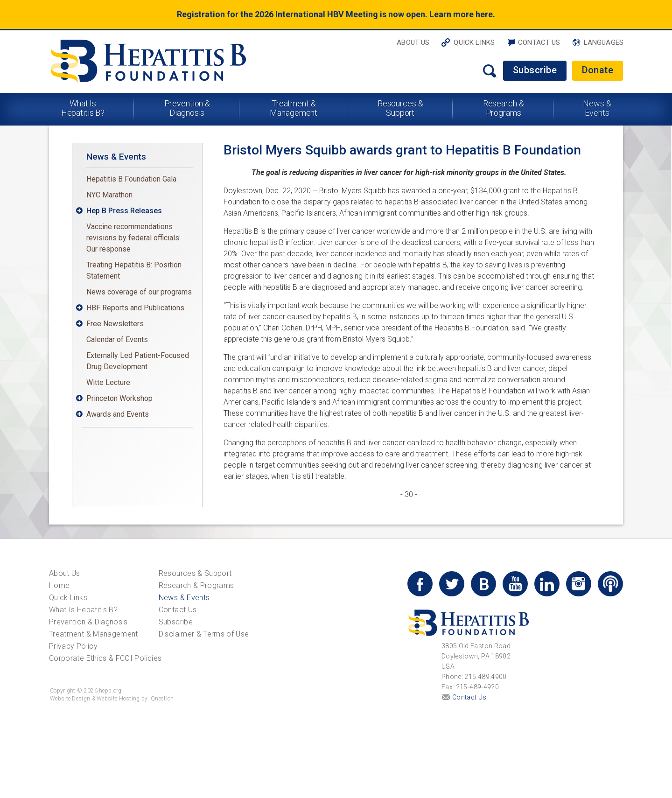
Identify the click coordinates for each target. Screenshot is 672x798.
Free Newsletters (115, 324)
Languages (604, 42)
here (484, 14)
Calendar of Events (117, 339)
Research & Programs (504, 108)
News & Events (597, 108)
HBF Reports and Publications (135, 308)
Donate (598, 70)
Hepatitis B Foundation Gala (131, 179)
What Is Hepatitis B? (83, 108)
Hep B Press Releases (124, 211)
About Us (413, 42)
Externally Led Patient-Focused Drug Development (138, 361)
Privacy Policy (73, 646)
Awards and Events (118, 414)
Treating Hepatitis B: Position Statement (134, 270)
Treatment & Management (294, 108)
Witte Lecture (108, 382)
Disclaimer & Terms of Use (204, 634)
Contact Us (539, 42)
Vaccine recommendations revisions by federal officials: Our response (133, 238)
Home (59, 585)
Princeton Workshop (119, 398)
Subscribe (535, 70)
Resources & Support (400, 108)
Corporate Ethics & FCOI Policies (105, 658)
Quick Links (474, 42)
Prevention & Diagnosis (187, 108)
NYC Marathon (109, 195)
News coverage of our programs (139, 292)
